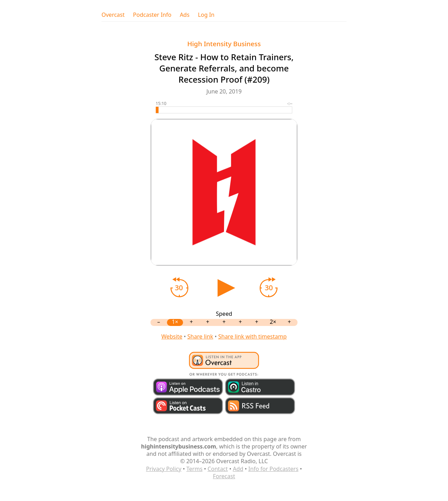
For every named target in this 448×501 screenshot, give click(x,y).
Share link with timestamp (252, 336)
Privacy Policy (164, 469)
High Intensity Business (224, 44)
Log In (206, 15)
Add (238, 469)
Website (172, 336)
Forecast (224, 476)
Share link (200, 336)
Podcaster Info (152, 15)
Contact (218, 469)
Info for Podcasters (273, 469)
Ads (185, 15)
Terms (195, 469)
